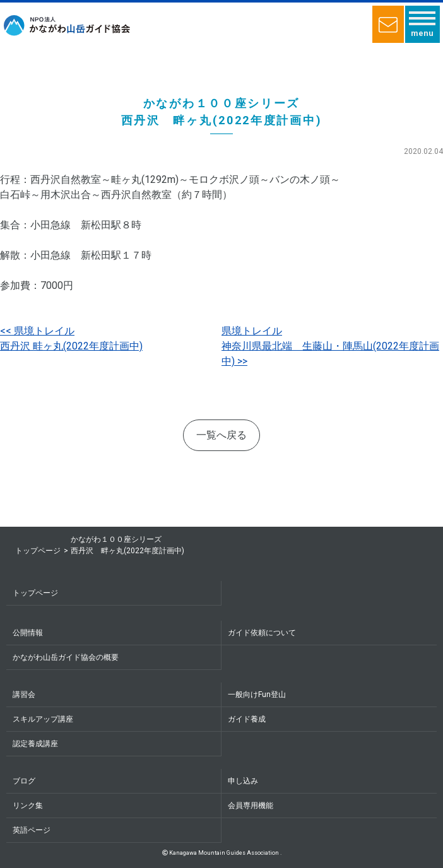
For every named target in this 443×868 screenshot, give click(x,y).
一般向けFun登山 (257, 695)
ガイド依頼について (262, 633)
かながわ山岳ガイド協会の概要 (66, 657)
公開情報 (28, 633)
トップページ (38, 551)
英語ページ (32, 830)
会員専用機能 (251, 806)
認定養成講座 (35, 744)
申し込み (243, 781)
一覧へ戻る (222, 435)
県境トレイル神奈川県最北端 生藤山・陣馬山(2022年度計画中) (330, 346)
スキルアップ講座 (43, 719)
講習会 (24, 695)
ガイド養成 (247, 719)
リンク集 (28, 806)
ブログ (24, 781)
